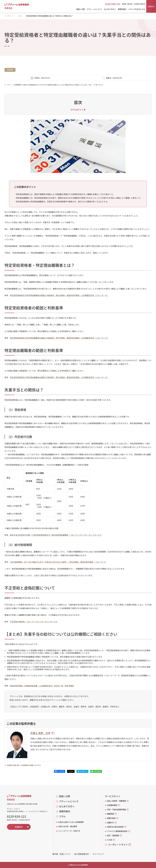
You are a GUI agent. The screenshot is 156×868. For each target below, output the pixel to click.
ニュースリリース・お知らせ (69, 831)
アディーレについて (69, 801)
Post (72, 771)
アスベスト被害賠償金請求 (117, 831)
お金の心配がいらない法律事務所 (71, 822)
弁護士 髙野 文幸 (40, 733)
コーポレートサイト (118, 845)
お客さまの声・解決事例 (68, 826)
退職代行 (111, 823)
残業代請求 (111, 818)
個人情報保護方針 (82, 854)
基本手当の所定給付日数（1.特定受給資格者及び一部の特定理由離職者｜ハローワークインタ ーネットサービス (56, 535)
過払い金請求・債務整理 (117, 801)
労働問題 (10, 70)
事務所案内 (65, 811)
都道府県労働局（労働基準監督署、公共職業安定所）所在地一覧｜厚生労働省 (42, 686)
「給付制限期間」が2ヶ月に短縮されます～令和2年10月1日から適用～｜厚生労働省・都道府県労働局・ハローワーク (58, 562)
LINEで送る (97, 771)
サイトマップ (98, 854)
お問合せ (151, 6)
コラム (20, 16)
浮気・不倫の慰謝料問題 (117, 810)
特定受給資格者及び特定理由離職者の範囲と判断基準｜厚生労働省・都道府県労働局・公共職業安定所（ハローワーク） (59, 295)
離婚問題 (111, 814)
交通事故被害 (112, 805)
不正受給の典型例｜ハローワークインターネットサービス (34, 622)
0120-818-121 (113, 4)
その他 (110, 840)
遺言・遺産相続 (113, 835)
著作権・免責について (62, 854)
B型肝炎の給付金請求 (115, 827)
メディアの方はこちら (137, 9)
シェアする (61, 771)
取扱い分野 (65, 796)
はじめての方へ (67, 806)
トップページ (9, 16)
